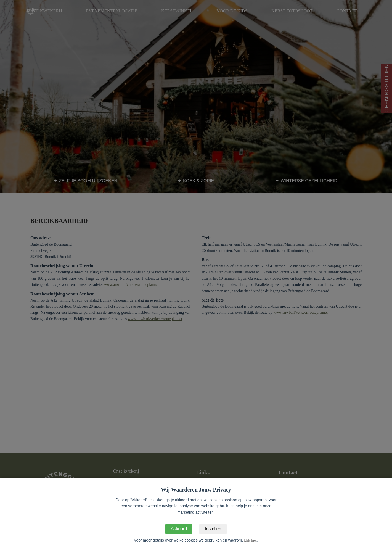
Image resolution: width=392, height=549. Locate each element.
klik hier (251, 540)
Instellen (213, 529)
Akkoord (179, 529)
